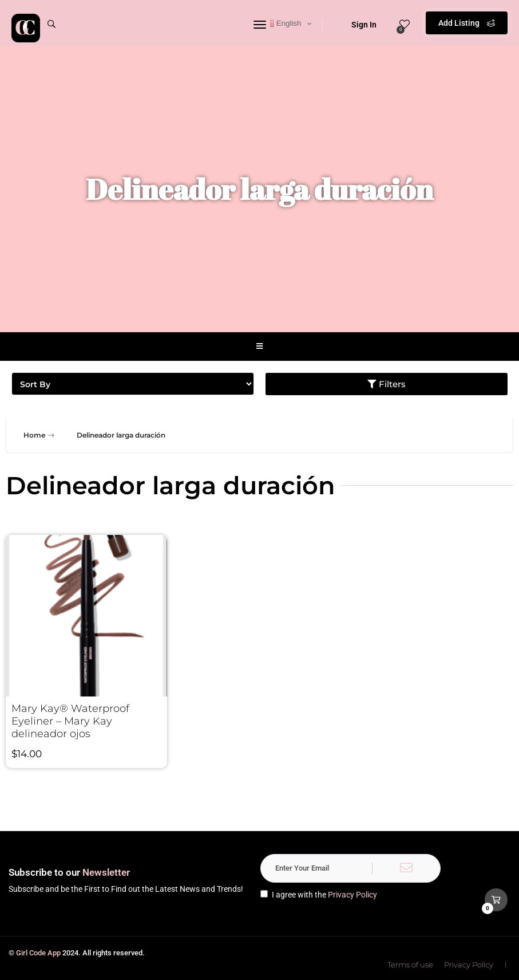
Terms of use (410, 965)
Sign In (356, 25)
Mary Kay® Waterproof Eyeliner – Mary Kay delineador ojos (70, 721)
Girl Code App (38, 953)
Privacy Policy (352, 895)
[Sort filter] (133, 384)
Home (40, 435)
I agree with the (319, 895)
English (283, 23)
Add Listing (467, 23)
